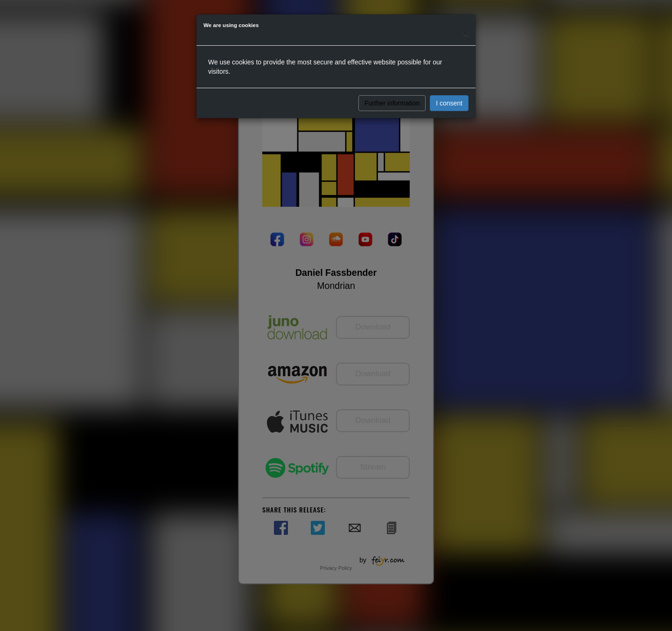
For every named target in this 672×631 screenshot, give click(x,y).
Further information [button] (392, 103)
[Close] (466, 33)
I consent (449, 103)
